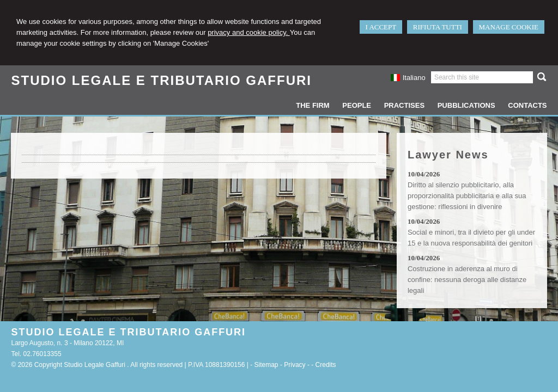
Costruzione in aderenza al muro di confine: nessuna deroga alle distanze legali (467, 280)
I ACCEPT (381, 27)
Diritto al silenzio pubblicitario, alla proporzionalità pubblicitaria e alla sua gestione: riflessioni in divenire (467, 196)
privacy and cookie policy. (249, 32)
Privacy (295, 365)
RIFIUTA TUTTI (438, 27)
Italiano (408, 78)
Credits (326, 365)
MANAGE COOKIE (509, 27)
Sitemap (266, 365)
